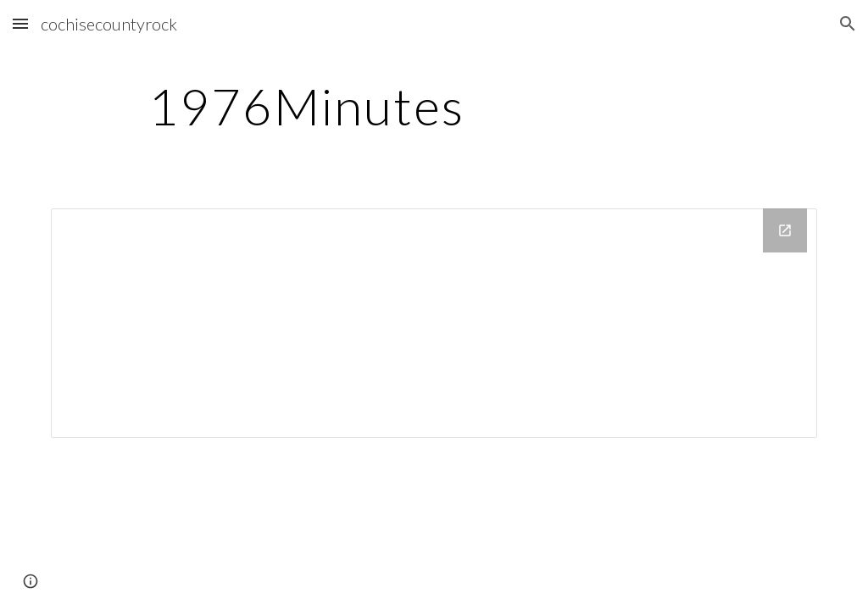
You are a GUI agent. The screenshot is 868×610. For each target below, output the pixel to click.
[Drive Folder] (434, 323)
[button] (20, 23)
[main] (306, 106)
